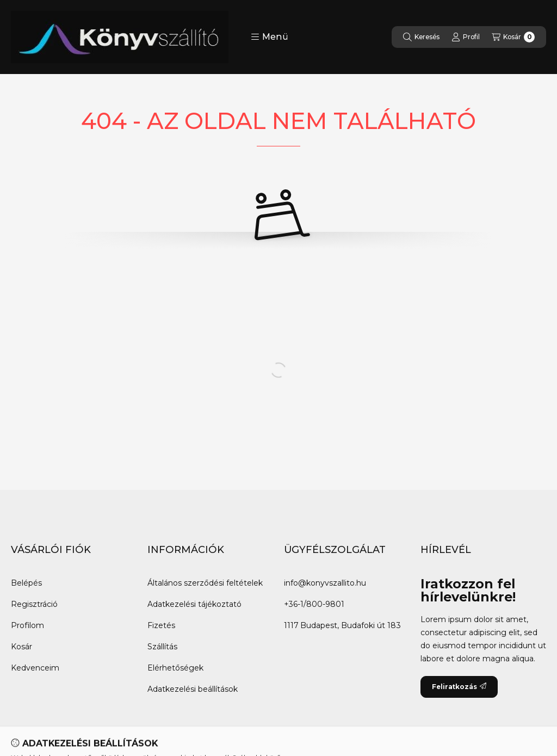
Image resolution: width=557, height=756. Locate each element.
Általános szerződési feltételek (205, 583)
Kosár (21, 647)
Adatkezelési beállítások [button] (193, 689)
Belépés (26, 583)
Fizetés (161, 625)
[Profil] (466, 37)
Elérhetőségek (175, 668)
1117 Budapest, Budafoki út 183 (342, 625)
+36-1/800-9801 (314, 604)
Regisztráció (34, 604)
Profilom (27, 625)
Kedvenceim (35, 668)
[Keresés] (421, 37)
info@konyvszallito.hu (325, 583)
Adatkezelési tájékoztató (194, 604)
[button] (270, 37)
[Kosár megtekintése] (513, 37)
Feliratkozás (459, 687)
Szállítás (162, 647)
